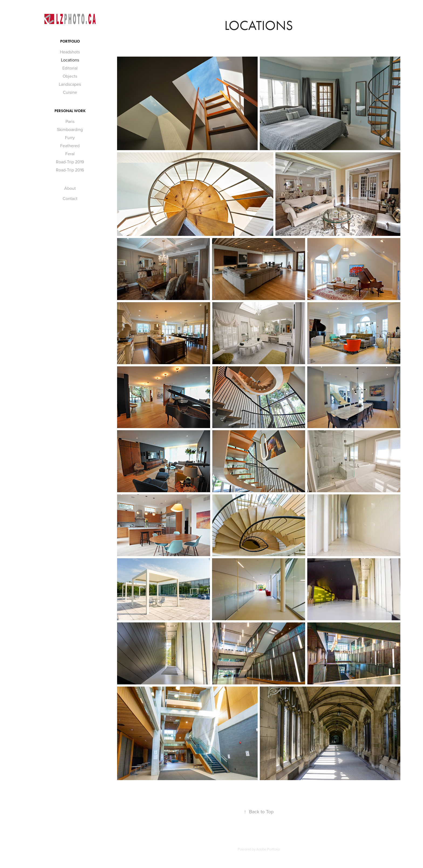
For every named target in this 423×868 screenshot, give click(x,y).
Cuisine (70, 92)
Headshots (70, 52)
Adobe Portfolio (268, 849)
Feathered (70, 146)
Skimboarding (70, 129)
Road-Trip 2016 (70, 170)
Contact (70, 198)
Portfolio (70, 41)
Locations (70, 60)
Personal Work (70, 111)
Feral (70, 154)
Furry (70, 137)
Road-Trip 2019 (70, 162)
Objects (70, 76)
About (70, 188)
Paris (70, 121)
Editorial (70, 68)
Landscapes (70, 84)
